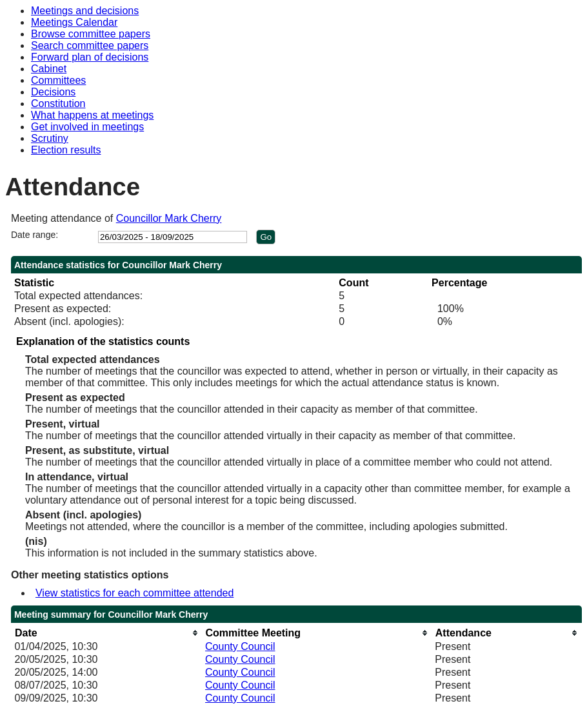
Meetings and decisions (85, 11)
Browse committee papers (91, 34)
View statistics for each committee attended (134, 593)
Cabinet (49, 69)
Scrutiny (50, 138)
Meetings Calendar (74, 22)
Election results (66, 150)
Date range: (35, 235)
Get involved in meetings (87, 127)
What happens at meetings (92, 115)
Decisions (53, 92)
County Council (240, 646)
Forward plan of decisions (90, 57)
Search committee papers (90, 45)
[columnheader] (106, 633)
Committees (58, 80)
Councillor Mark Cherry (169, 218)
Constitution (58, 103)
